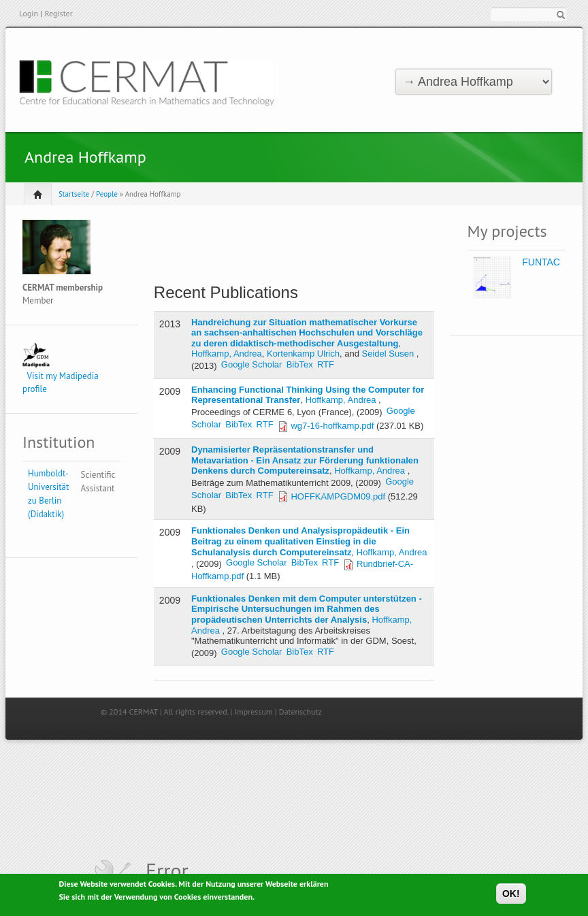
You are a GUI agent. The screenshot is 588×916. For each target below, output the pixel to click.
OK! (511, 895)
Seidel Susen (388, 354)
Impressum (254, 711)
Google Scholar (252, 364)
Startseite (74, 194)
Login (29, 13)
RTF (326, 364)
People (107, 194)
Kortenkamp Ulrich (303, 354)
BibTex (300, 364)
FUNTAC (541, 262)
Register (58, 13)
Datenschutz (300, 711)
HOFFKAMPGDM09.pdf (338, 496)
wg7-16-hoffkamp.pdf (332, 426)
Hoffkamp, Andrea (227, 354)
